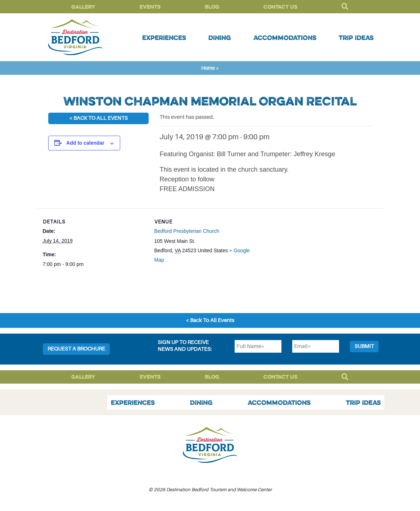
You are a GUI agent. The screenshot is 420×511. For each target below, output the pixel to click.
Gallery (83, 7)
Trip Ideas (356, 37)
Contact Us (280, 7)
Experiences (164, 37)
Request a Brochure (76, 349)
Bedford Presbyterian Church (187, 231)
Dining (220, 37)
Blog (212, 7)
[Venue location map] (304, 258)
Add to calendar (85, 143)
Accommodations (285, 37)
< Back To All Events (98, 118)
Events (150, 7)
